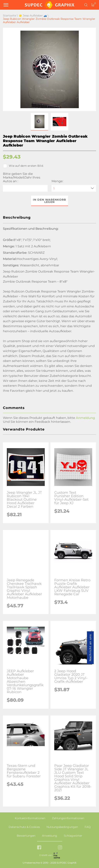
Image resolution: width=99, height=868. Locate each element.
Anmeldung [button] (85, 418)
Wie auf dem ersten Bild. (23, 166)
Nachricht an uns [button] (90, 648)
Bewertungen (26, 836)
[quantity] (74, 188)
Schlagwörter (73, 836)
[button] (39, 122)
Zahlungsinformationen (68, 818)
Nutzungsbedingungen (62, 827)
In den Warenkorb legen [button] (49, 201)
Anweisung (50, 836)
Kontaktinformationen (30, 818)
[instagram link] (60, 848)
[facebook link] (39, 848)
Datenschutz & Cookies (24, 827)
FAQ (88, 827)
